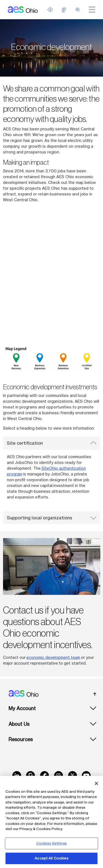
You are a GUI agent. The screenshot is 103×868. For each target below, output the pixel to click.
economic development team (53, 657)
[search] (78, 10)
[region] (51, 822)
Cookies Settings (51, 843)
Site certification (52, 443)
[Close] (96, 783)
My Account (22, 708)
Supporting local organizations (52, 518)
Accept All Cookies (51, 858)
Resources (21, 739)
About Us (19, 724)
